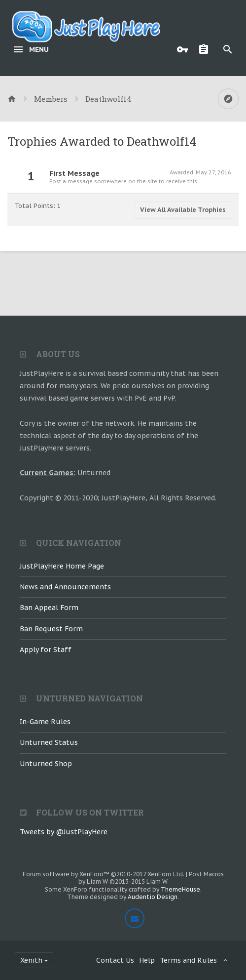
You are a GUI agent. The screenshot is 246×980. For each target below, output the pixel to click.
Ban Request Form (51, 629)
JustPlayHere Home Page (62, 566)
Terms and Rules (188, 960)
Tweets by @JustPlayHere (64, 832)
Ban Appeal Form (49, 608)
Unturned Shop (46, 764)
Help (147, 960)
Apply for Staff (46, 650)
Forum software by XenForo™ (104, 874)
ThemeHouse (180, 889)
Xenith (31, 960)
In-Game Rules (45, 722)
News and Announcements (65, 587)
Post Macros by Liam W (151, 878)
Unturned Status (49, 742)
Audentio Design (153, 897)
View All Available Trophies (183, 210)
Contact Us (115, 960)
